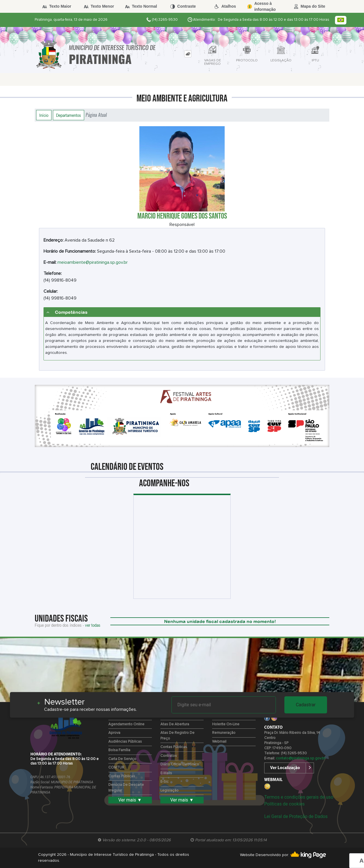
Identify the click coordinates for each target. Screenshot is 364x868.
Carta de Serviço (122, 759)
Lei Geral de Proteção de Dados (296, 816)
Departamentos (69, 115)
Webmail (219, 742)
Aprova (114, 733)
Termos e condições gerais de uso (299, 797)
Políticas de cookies (284, 804)
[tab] (188, 54)
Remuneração (224, 733)
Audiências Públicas (125, 742)
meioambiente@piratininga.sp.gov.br (93, 262)
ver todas (93, 625)
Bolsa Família (119, 750)
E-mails (166, 773)
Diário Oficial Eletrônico (180, 764)
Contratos (169, 756)
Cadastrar (306, 705)
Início (44, 115)
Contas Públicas (122, 776)
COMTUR (116, 768)
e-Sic (165, 782)
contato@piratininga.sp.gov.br (301, 758)
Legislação (169, 791)
